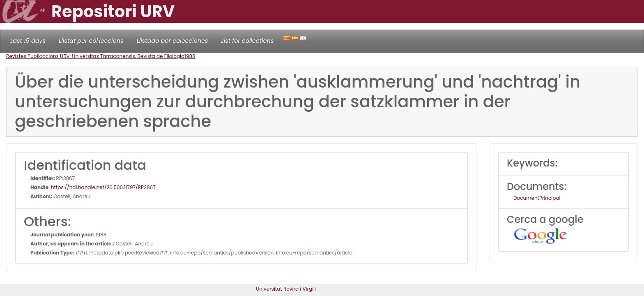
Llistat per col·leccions (91, 41)
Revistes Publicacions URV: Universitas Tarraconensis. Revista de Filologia (95, 56)
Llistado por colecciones (172, 41)
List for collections (247, 41)
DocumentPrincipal (537, 198)
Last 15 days (28, 41)
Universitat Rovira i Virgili (286, 289)
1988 (190, 56)
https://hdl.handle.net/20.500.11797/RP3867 (103, 187)
